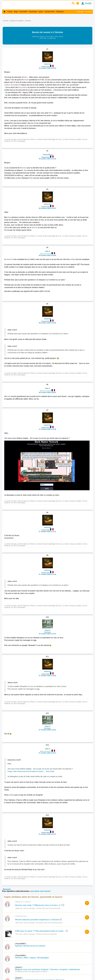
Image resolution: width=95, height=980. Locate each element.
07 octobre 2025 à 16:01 (48, 730)
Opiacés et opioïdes (17, 21)
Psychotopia (33, 12)
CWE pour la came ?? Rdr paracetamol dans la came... (40, 931)
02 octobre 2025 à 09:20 (48, 68)
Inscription (89, 12)
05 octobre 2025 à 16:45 (48, 255)
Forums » (7, 21)
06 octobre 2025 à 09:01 (48, 392)
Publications (60, 12)
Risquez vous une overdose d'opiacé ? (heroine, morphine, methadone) (47, 969)
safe (9, 396)
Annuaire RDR (49, 12)
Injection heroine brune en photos (30, 946)
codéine (7, 85)
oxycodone (23, 87)
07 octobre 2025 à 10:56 (48, 429)
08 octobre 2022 (42, 923)
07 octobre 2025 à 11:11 (48, 532)
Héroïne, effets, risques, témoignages (32, 958)
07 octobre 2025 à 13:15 (48, 574)
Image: (10, 771)
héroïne (25, 80)
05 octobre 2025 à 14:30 (48, 159)
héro (26, 77)
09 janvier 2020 (41, 934)
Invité (86, 3)
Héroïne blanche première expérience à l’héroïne (37, 920)
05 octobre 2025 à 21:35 (48, 323)
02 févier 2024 (41, 908)
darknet (34, 227)
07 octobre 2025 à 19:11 (48, 753)
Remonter (7, 889)
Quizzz (41, 12)
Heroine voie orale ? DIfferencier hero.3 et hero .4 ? (38, 905)
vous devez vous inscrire (40, 891)
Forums (10, 12)
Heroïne (28, 21)
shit (19, 85)
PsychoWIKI (23, 12)
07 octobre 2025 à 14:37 (48, 634)
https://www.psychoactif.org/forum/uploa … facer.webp (34, 771)
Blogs (16, 12)
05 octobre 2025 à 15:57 (48, 208)
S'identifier (80, 12)
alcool (13, 85)
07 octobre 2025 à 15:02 (48, 676)
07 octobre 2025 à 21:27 (48, 834)
